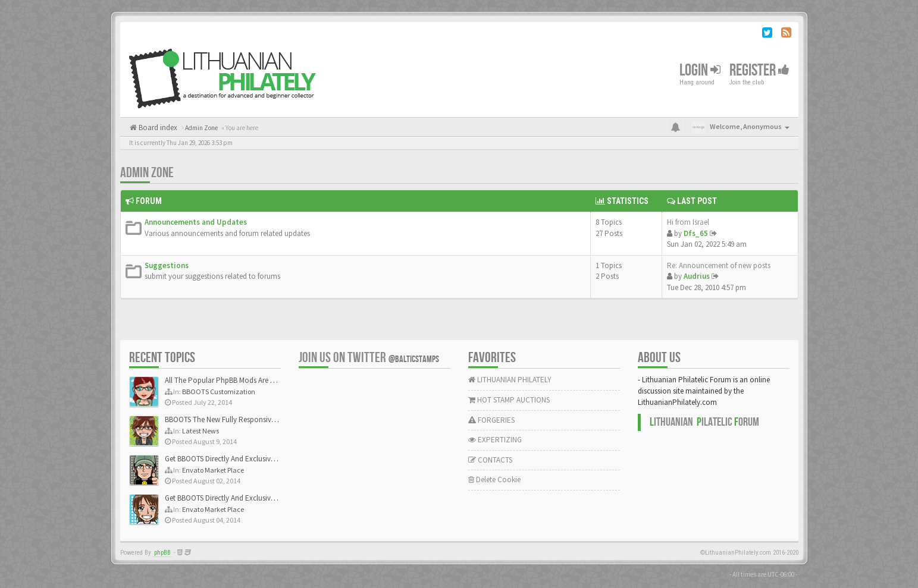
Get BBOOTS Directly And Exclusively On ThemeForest (250, 459)
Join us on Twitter (369, 358)
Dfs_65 (696, 233)
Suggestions (167, 265)
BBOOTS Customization (219, 392)
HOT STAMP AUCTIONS (509, 400)
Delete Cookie (494, 479)
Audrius (697, 276)
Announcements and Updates (196, 222)
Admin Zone (147, 173)
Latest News (200, 431)
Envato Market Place (213, 470)
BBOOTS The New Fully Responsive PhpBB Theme (243, 419)
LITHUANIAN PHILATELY (510, 380)
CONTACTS (490, 460)
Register (759, 70)
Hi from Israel (688, 222)
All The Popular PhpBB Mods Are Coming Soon (240, 380)
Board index (157, 128)
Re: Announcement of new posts (719, 265)
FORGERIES (491, 420)
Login (700, 70)
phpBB (162, 553)
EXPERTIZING (495, 440)
